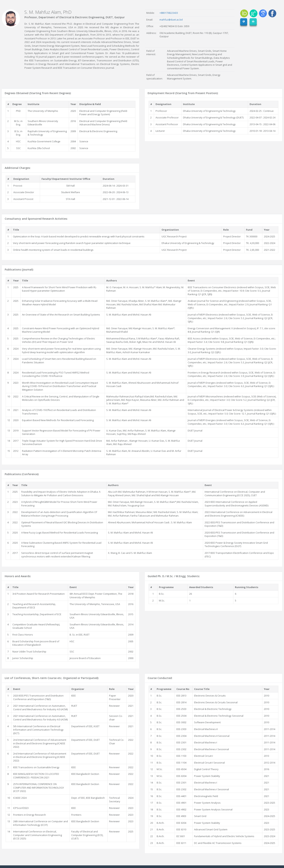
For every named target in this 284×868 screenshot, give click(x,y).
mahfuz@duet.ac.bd (171, 20)
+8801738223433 (169, 13)
